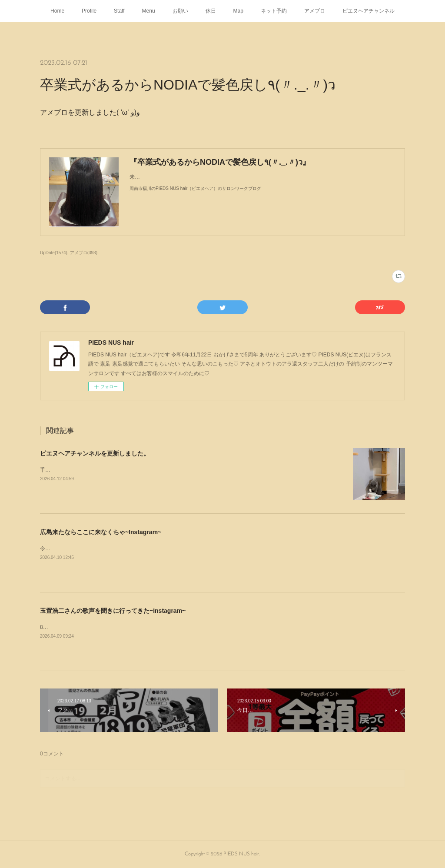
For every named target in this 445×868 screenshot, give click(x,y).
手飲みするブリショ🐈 (67, 470)
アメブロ (315, 11)
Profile (89, 11)
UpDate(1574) (54, 253)
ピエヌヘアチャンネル (369, 11)
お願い (180, 11)
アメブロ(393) (84, 253)
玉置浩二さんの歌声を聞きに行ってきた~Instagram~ (113, 611)
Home (57, 11)
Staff (119, 11)
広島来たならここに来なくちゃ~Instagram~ (101, 532)
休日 (211, 11)
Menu (149, 11)
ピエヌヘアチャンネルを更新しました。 (95, 453)
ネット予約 (274, 11)
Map (238, 11)
